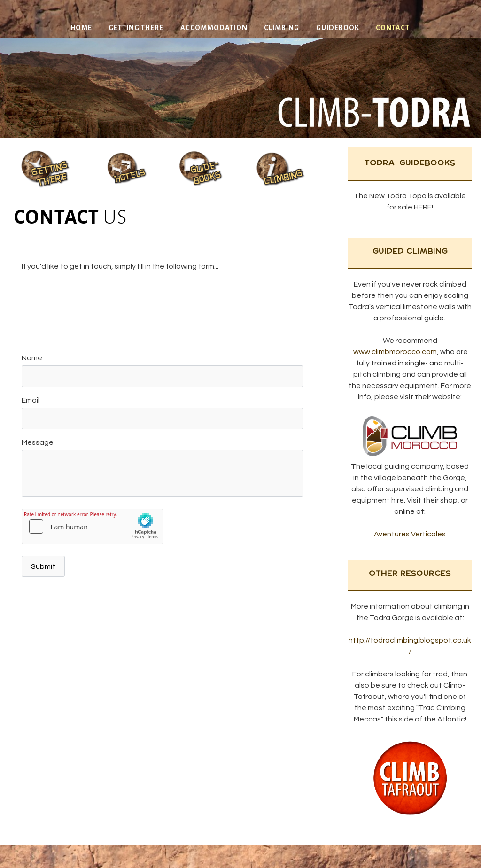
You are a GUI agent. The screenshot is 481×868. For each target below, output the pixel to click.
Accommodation (214, 28)
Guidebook (338, 28)
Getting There (136, 28)
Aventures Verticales (410, 534)
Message (38, 442)
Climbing (282, 28)
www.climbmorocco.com (395, 352)
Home (81, 28)
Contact (393, 28)
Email (31, 400)
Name (32, 358)
